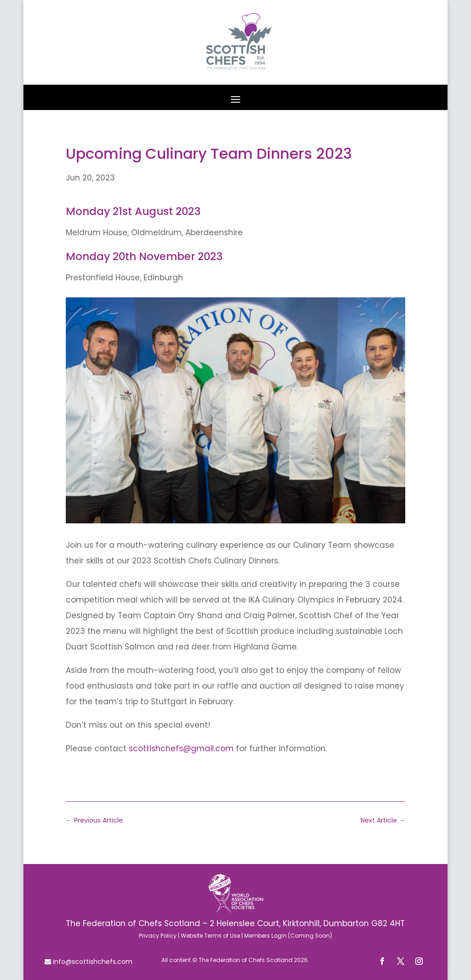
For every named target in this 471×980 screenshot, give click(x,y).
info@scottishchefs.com (92, 962)
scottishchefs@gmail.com (181, 748)
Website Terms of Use (210, 936)
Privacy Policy (158, 936)
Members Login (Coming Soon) (288, 936)
